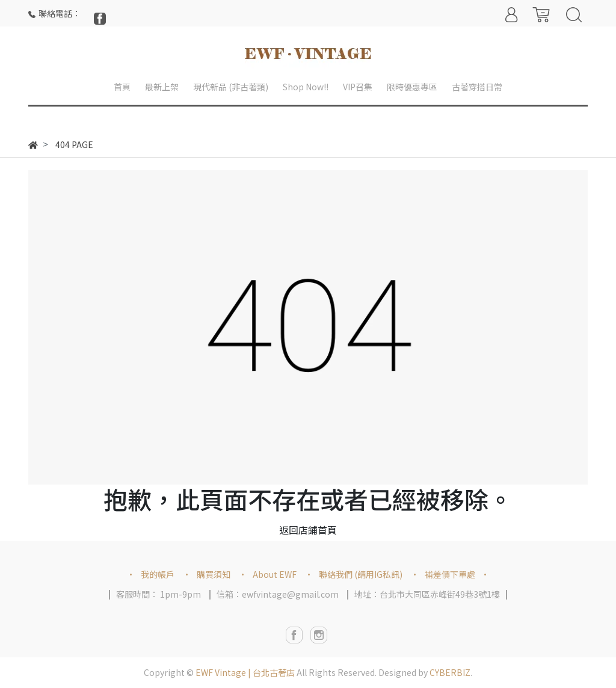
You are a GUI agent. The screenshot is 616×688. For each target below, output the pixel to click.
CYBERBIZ (450, 672)
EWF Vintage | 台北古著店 (245, 672)
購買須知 (214, 574)
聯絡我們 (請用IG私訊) (361, 574)
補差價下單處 (450, 574)
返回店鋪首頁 (308, 530)
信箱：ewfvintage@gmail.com (278, 594)
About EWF (275, 574)
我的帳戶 (158, 574)
